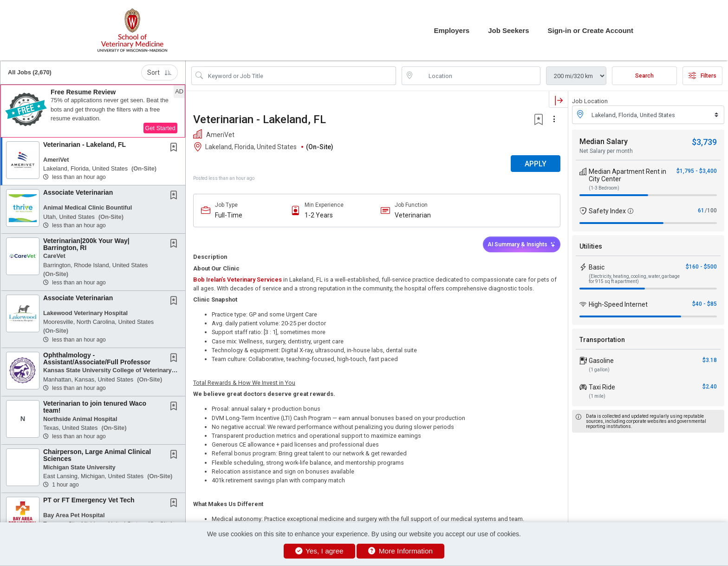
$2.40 (710, 387)
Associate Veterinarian (78, 192)
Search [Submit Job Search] (644, 76)
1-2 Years (319, 215)
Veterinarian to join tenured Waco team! (95, 407)
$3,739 (704, 142)
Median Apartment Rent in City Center (627, 175)
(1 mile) (597, 396)
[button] (93, 111)
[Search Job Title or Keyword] (300, 76)
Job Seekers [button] (508, 30)
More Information (400, 551)
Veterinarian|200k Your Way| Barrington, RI (86, 244)
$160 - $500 (701, 267)
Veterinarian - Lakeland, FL (84, 145)
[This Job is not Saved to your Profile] (175, 148)
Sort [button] (159, 72)
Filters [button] (702, 76)
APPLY (536, 164)
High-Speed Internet (618, 304)
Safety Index (607, 211)
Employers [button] (452, 30)
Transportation (602, 340)
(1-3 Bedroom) (604, 188)
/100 (711, 211)
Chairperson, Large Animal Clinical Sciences (97, 455)
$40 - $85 (705, 304)
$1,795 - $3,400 (697, 171)
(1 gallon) (599, 370)
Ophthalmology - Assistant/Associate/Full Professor (97, 359)
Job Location (590, 101)
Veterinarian (413, 215)
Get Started (160, 128)
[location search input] (478, 76)
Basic (597, 267)
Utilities (591, 246)
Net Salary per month (606, 151)
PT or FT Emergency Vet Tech (89, 500)
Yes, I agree (319, 551)
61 (701, 211)
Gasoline (601, 361)
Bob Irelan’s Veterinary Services (237, 280)
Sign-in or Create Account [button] (591, 30)
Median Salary (604, 141)
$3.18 (710, 360)
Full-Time (229, 215)
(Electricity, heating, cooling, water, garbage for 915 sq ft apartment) (634, 279)
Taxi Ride (602, 387)
